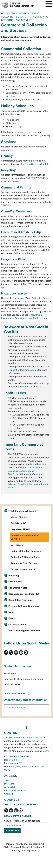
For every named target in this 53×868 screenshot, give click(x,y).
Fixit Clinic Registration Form (24, 631)
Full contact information (15, 707)
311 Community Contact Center (25, 738)
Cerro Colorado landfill (37, 164)
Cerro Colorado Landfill (23, 569)
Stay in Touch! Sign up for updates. (22, 821)
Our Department (17, 625)
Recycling (14, 576)
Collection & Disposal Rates (25, 557)
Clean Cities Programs (20, 600)
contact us (27, 387)
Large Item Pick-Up (21, 529)
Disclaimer (10, 784)
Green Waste (15, 582)
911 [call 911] (21, 763)
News (11, 612)
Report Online (11, 760)
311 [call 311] (11, 757)
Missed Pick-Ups (19, 517)
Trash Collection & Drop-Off (23, 511)
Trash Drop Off (19, 523)
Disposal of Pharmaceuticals (23, 370)
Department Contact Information (26, 700)
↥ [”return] (26, 727)
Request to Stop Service (24, 563)
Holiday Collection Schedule (26, 551)
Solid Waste (19, 13)
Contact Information (17, 666)
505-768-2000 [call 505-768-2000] (24, 757)
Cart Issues (17, 545)
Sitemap (9, 794)
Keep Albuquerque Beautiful (24, 594)
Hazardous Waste (18, 588)
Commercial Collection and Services (25, 537)
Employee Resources (15, 790)
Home (4, 13)
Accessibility (11, 787)
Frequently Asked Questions (24, 606)
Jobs (7, 780)
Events (12, 618)
